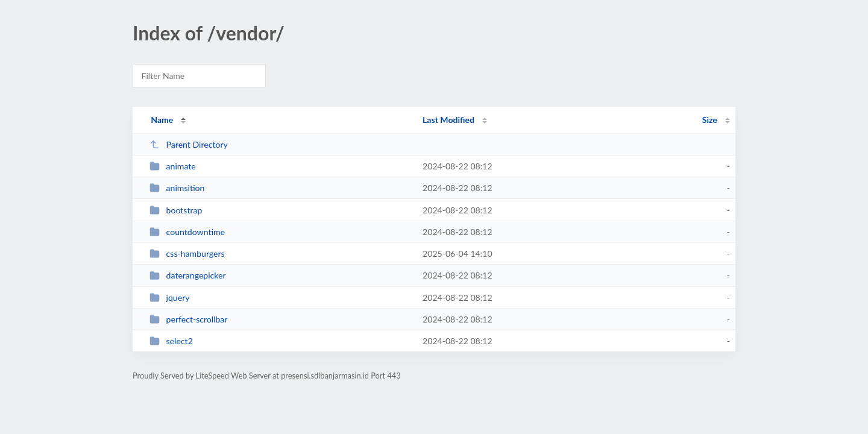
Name (162, 120)
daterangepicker (187, 275)
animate (173, 166)
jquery (169, 297)
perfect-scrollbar (188, 319)
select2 (171, 341)
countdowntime (187, 232)
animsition (177, 188)
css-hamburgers (187, 253)
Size (710, 120)
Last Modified (448, 120)
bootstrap (176, 210)
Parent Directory (189, 144)
